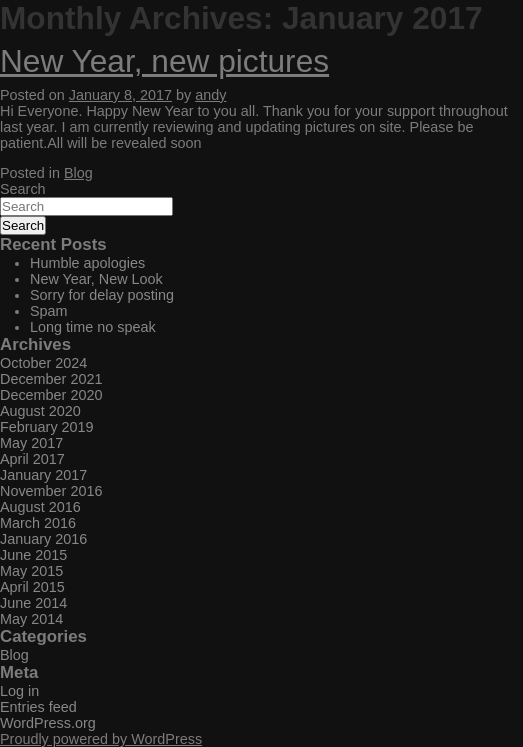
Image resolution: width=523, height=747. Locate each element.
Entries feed (38, 707)
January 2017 (43, 475)
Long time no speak (93, 327)
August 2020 (40, 411)
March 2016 (38, 523)
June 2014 (33, 603)
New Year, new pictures (164, 61)
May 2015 (31, 571)
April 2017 (32, 459)
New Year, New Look (96, 279)
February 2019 (47, 427)
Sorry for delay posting (102, 295)
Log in (19, 691)
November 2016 (51, 491)
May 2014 (31, 619)
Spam (49, 311)
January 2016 (43, 539)
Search (23, 189)
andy (210, 95)
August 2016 (40, 507)
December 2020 (51, 395)
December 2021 (51, 379)
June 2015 (33, 555)
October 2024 (43, 363)
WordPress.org (48, 723)
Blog (78, 173)
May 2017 (31, 443)
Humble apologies (87, 263)
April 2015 (32, 587)
